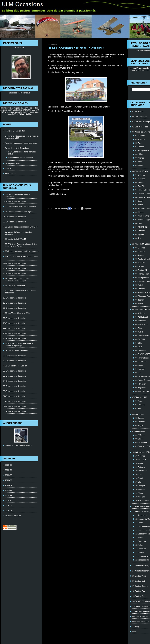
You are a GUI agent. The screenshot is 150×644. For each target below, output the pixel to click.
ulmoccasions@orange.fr (20, 93)
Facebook (74, 209)
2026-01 (8, 485)
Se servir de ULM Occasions (17, 148)
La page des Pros (12, 163)
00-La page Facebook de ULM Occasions (18, 195)
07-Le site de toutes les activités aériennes (18, 233)
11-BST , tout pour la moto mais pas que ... (22, 257)
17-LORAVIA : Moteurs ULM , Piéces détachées (20, 292)
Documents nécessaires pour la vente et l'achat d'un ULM (22, 137)
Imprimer (86, 209)
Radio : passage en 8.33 (15, 131)
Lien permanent (60, 209)
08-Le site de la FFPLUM (15, 239)
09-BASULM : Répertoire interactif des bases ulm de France (21, 245)
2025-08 (8, 511)
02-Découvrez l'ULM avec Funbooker (20, 207)
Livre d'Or (9, 169)
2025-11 (8, 495)
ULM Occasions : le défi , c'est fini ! (76, 48)
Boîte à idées (11, 174)
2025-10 (8, 500)
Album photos (13, 423)
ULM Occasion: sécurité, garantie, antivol (22, 153)
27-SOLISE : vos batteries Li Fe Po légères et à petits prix (20, 344)
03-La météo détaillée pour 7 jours (19, 212)
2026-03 (8, 475)
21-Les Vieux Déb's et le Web (17, 313)
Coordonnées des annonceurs (21, 158)
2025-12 (8, 490)
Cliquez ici (20, 48)
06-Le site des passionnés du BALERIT (21, 227)
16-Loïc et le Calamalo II (15, 286)
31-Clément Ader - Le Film (16, 366)
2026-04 (8, 470)
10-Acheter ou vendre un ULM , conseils (22, 251)
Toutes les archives (13, 516)
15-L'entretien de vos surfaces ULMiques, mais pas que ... (18, 280)
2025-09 (8, 506)
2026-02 (8, 480)
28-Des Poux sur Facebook (16, 351)
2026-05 (8, 465)
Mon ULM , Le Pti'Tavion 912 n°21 (19, 445)
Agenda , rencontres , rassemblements (21, 143)
